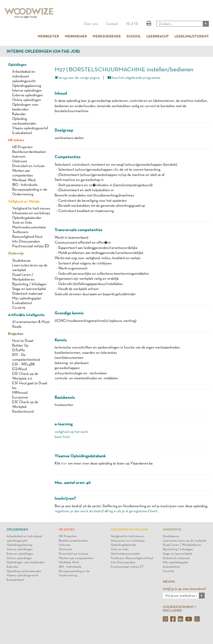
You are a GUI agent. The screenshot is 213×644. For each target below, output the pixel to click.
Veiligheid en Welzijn (24, 201)
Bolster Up (20, 345)
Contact (112, 24)
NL (128, 24)
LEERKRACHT (158, 36)
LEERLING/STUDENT (192, 36)
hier (64, 463)
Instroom (19, 156)
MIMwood (20, 392)
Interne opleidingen (27, 90)
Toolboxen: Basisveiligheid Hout (132, 558)
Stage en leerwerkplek (29, 289)
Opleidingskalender (27, 218)
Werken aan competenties (76, 558)
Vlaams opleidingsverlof (30, 128)
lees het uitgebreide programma (134, 78)
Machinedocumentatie (29, 227)
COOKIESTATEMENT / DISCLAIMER (179, 609)
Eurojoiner (20, 397)
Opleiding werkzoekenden (24, 571)
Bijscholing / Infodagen (29, 284)
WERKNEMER (76, 36)
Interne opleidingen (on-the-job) (43, 51)
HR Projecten (22, 147)
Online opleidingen (27, 100)
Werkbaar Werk (24, 180)
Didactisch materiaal (27, 293)
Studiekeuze (21, 260)
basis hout (62, 437)
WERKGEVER (48, 36)
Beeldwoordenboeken (29, 152)
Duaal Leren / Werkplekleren (182, 545)
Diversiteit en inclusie (28, 166)
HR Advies (16, 140)
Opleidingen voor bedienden (26, 562)
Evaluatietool (22, 133)
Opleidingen (17, 64)
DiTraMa (18, 350)
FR (136, 24)
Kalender (19, 114)
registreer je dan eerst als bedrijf (79, 511)
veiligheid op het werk (71, 432)
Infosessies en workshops (31, 213)
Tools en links (22, 222)
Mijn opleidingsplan (27, 298)
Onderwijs (16, 253)
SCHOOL (134, 36)
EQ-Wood (20, 369)
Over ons (91, 24)
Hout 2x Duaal (23, 341)
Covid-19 (19, 308)
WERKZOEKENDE (107, 36)
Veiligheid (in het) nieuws (31, 208)
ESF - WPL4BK (24, 364)
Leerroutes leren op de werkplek (185, 541)
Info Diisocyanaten (26, 241)
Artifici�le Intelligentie (26, 315)
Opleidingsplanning (27, 86)
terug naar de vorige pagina (77, 78)
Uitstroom (20, 161)
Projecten (16, 334)
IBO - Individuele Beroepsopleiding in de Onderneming (30, 189)
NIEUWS (169, 582)
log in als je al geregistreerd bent (133, 511)
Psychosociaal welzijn (30, 246)
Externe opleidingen (28, 95)
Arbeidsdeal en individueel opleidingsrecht (24, 76)
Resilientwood (23, 411)
